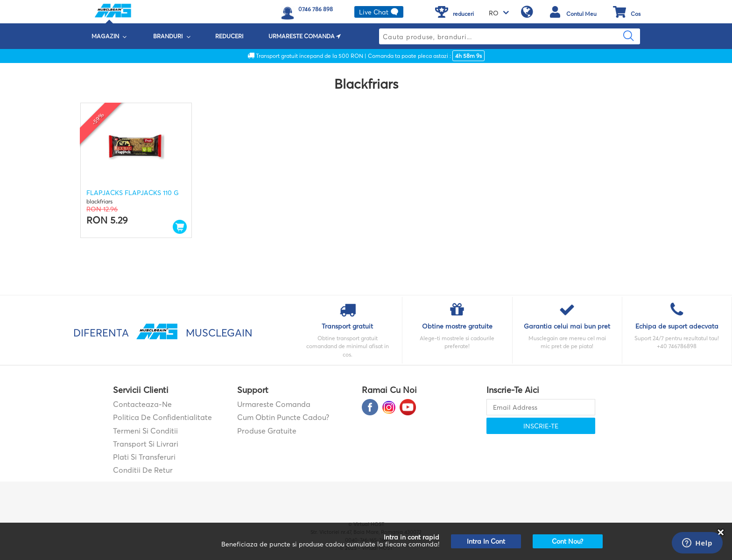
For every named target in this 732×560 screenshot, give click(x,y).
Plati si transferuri (144, 457)
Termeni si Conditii (145, 431)
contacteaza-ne (142, 404)
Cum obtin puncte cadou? (283, 417)
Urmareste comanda (274, 404)
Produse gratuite (267, 431)
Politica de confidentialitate (162, 417)
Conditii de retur (143, 470)
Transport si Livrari (146, 444)
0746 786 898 (316, 9)
